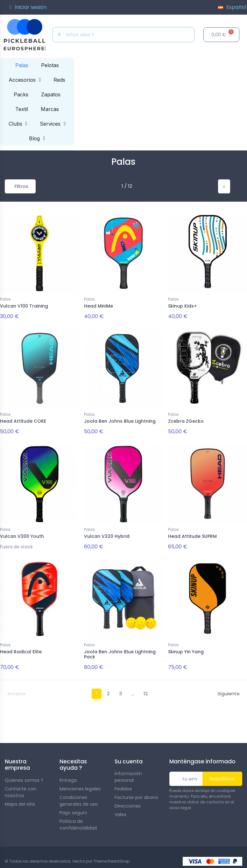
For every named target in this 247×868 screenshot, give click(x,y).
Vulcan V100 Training (24, 306)
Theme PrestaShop (111, 857)
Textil (22, 109)
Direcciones (128, 802)
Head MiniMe (99, 306)
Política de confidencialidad (78, 820)
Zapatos (51, 94)
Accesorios (25, 80)
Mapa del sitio (20, 800)
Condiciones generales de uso (79, 797)
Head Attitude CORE (23, 420)
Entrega (68, 776)
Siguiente (229, 689)
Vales (120, 810)
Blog (37, 138)
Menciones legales (80, 785)
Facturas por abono (136, 793)
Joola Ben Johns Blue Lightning (120, 420)
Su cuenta (129, 757)
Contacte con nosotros (21, 788)
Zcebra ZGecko (186, 420)
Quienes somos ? (24, 776)
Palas (22, 65)
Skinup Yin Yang (186, 649)
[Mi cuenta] (28, 7)
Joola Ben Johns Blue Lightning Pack (120, 651)
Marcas (50, 109)
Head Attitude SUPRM (192, 534)
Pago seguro (73, 809)
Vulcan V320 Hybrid (107, 534)
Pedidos (123, 785)
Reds (59, 80)
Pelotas (50, 65)
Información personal (128, 773)
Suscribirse (222, 774)
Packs (21, 94)
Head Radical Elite (21, 649)
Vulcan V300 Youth (22, 534)
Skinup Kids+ (182, 306)
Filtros (21, 186)
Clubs (18, 124)
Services (53, 124)
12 (146, 689)
